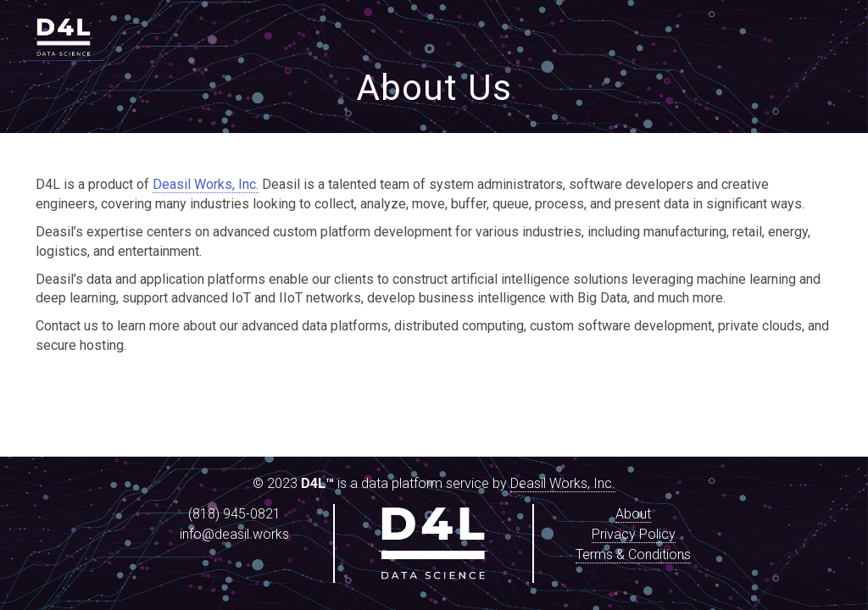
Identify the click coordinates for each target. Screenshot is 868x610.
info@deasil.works (234, 534)
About (633, 514)
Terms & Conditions (633, 555)
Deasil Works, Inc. (206, 184)
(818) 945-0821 (234, 514)
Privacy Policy (634, 534)
